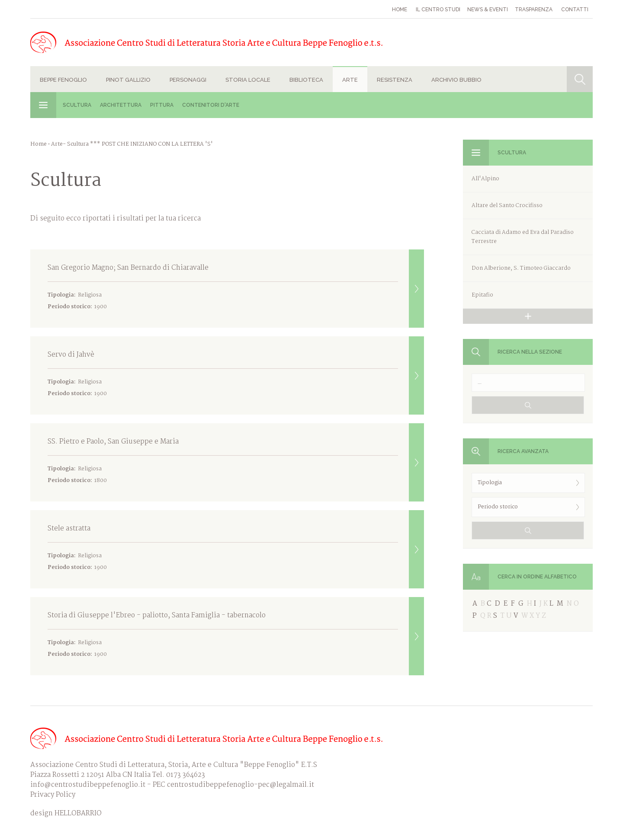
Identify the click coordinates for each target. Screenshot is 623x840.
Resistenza (395, 80)
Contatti (575, 10)
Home (400, 10)
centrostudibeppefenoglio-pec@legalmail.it (241, 785)
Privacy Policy (53, 795)
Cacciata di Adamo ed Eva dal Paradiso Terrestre (523, 237)
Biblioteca (306, 80)
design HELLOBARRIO (66, 813)
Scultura (77, 105)
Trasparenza (534, 10)
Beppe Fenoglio (63, 80)
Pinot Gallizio (128, 80)
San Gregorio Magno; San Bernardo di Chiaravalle (236, 289)
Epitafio (482, 295)
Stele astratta (236, 549)
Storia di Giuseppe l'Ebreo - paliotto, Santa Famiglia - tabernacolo (236, 636)
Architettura (121, 105)
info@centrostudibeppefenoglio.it (88, 785)
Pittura (162, 105)
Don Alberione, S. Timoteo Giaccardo (521, 268)
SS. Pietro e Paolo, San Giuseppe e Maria (236, 462)
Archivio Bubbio (456, 80)
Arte (350, 80)
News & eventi (488, 10)
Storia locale (248, 80)
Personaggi (188, 80)
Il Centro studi (438, 10)
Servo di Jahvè (236, 375)
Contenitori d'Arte (211, 105)
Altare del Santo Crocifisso (507, 206)
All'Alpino (485, 179)
